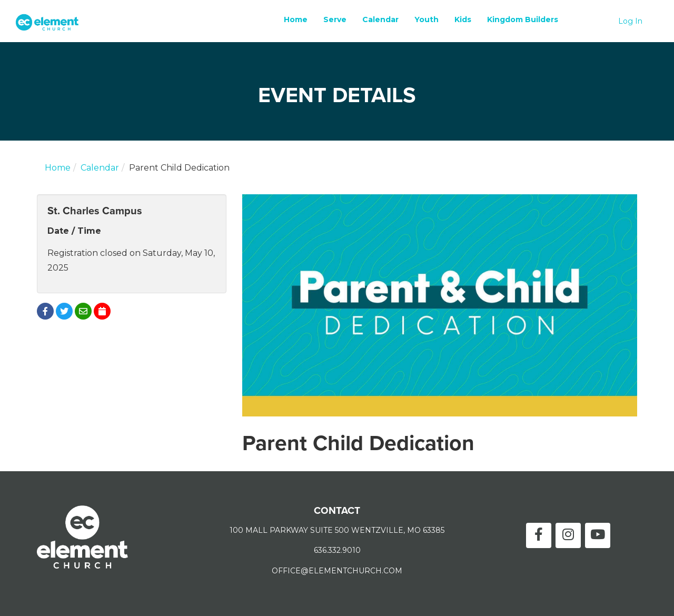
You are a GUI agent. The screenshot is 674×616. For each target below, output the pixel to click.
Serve (335, 19)
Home (296, 19)
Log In (630, 21)
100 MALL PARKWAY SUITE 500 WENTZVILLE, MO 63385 (337, 530)
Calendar (380, 19)
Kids (463, 19)
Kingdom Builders (523, 19)
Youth (427, 19)
